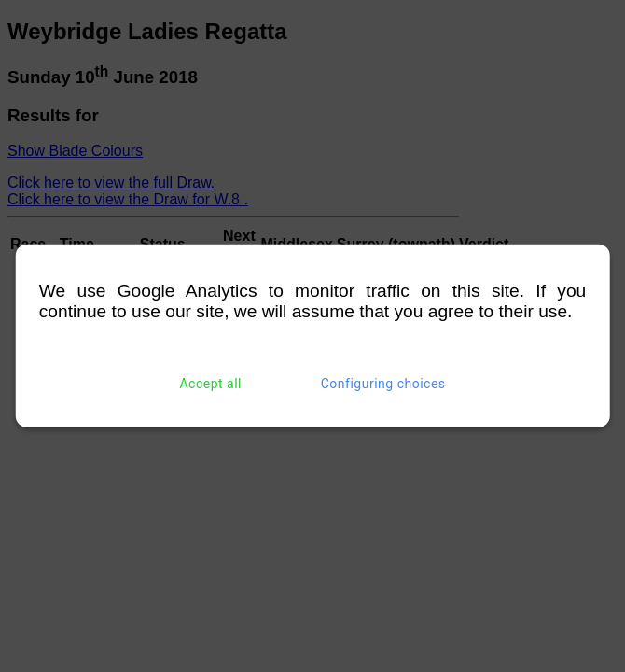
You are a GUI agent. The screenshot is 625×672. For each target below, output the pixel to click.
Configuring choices (383, 384)
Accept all (210, 384)
